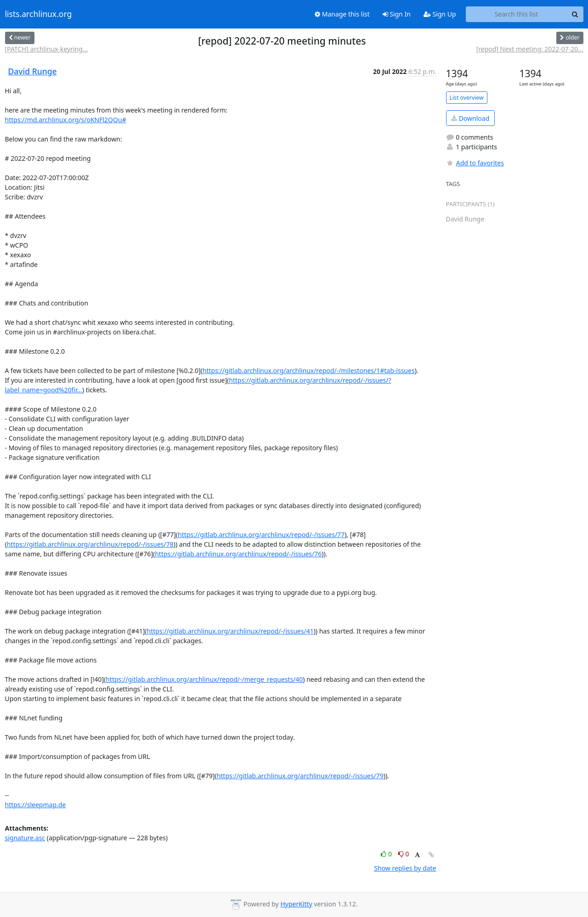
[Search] (575, 14)
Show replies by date (405, 868)
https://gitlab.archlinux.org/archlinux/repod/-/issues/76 (238, 554)
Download (470, 118)
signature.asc (25, 838)
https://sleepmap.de (36, 805)
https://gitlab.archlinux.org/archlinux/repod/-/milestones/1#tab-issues (309, 371)
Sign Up (440, 14)
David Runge (33, 71)
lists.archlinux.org (39, 14)
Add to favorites (475, 163)
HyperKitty (296, 904)
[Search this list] (517, 14)
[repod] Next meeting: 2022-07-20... (530, 49)
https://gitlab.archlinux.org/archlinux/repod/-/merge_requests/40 (204, 679)
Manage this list (342, 14)
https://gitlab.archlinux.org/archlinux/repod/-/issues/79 (300, 776)
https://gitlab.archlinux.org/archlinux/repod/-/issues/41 (230, 631)
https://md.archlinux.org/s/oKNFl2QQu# (66, 120)
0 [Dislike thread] (404, 854)
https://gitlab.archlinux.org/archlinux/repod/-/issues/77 (261, 535)
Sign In (397, 14)
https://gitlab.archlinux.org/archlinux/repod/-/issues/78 (90, 544)
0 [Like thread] (387, 854)
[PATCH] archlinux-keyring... (47, 49)
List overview (467, 98)
